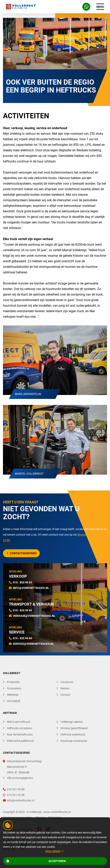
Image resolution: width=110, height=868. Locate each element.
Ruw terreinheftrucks (20, 734)
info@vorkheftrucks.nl (31, 588)
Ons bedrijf (14, 701)
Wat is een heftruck (19, 722)
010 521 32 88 (14, 789)
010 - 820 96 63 (22, 582)
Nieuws (65, 688)
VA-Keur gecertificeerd (74, 728)
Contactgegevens (22, 553)
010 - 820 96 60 (22, 638)
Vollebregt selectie (71, 722)
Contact (65, 695)
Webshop (13, 695)
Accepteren (36, 861)
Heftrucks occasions (19, 728)
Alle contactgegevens (20, 778)
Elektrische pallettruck (20, 741)
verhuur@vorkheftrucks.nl (34, 616)
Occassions (14, 688)
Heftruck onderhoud (73, 734)
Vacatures (67, 682)
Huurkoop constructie (74, 741)
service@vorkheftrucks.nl (33, 644)
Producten (13, 682)
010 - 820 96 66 (22, 610)
